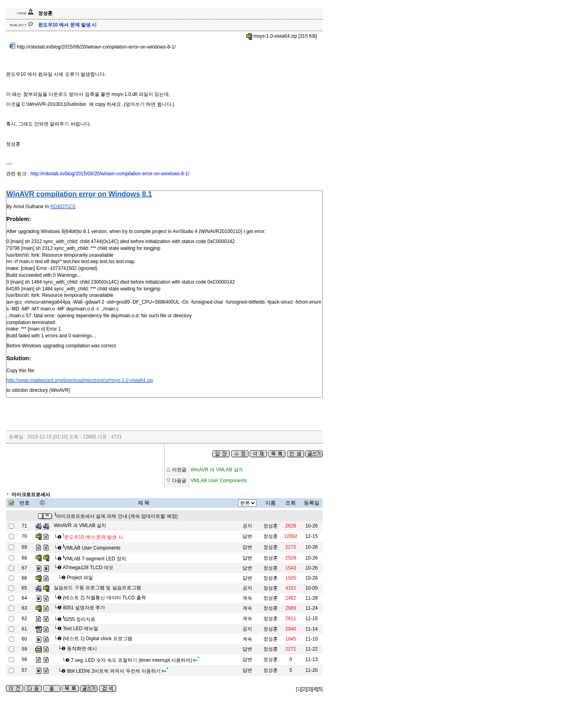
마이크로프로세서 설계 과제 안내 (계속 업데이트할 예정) (116, 516)
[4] (314, 689)
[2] (304, 689)
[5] (320, 689)
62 (24, 619)
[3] (309, 689)
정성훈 (271, 526)
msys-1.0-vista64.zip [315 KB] (281, 36)
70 (24, 536)
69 (24, 547)
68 (24, 558)
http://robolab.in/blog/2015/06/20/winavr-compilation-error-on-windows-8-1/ (93, 47)
